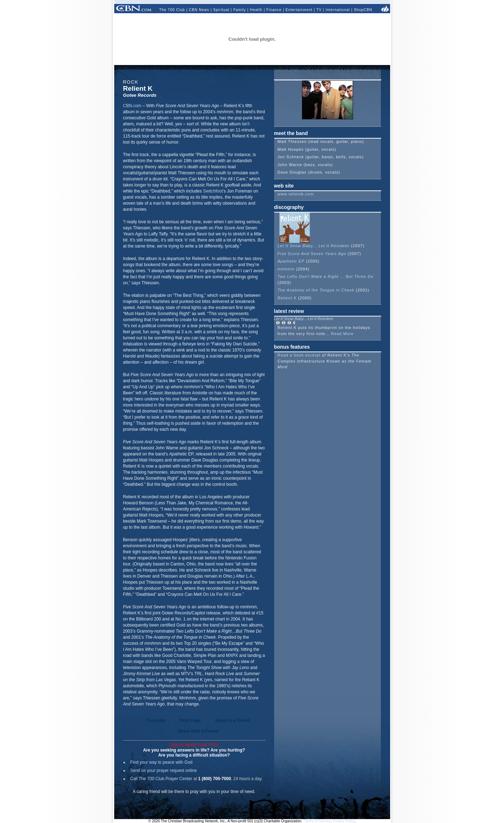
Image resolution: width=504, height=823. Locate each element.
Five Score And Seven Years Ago (312, 254)
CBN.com (132, 106)
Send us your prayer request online (164, 770)
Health (256, 10)
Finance (274, 10)
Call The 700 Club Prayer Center (161, 779)
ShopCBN (363, 10)
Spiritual (221, 10)
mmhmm (286, 269)
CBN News (199, 10)
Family (240, 10)
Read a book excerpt (299, 355)
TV (319, 10)
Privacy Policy (344, 821)
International (338, 10)
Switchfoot (213, 191)
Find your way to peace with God (162, 762)
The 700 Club (172, 10)
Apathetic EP (291, 261)
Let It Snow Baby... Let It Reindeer (314, 246)
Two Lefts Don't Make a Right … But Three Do (326, 276)
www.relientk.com (296, 194)
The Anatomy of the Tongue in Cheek (316, 290)
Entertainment (299, 10)
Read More (342, 334)
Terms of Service (317, 821)
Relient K (287, 298)
